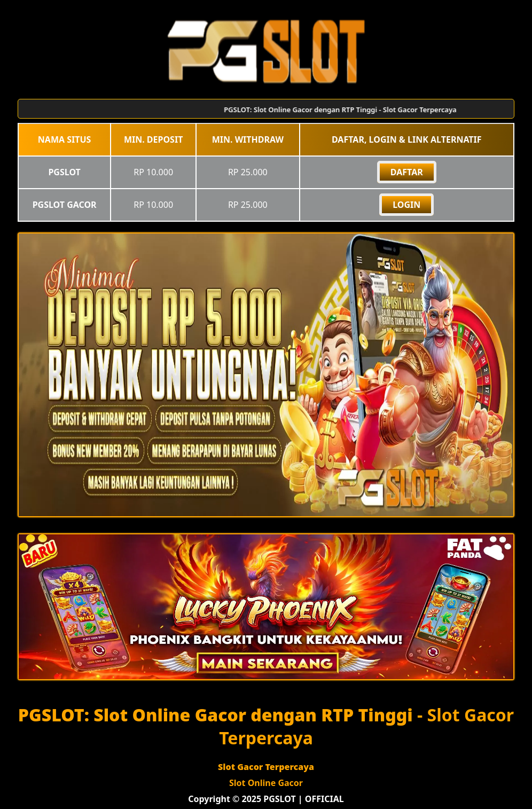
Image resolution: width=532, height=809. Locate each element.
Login (406, 205)
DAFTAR (407, 172)
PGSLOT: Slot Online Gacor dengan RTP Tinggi (216, 715)
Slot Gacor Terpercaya (266, 767)
